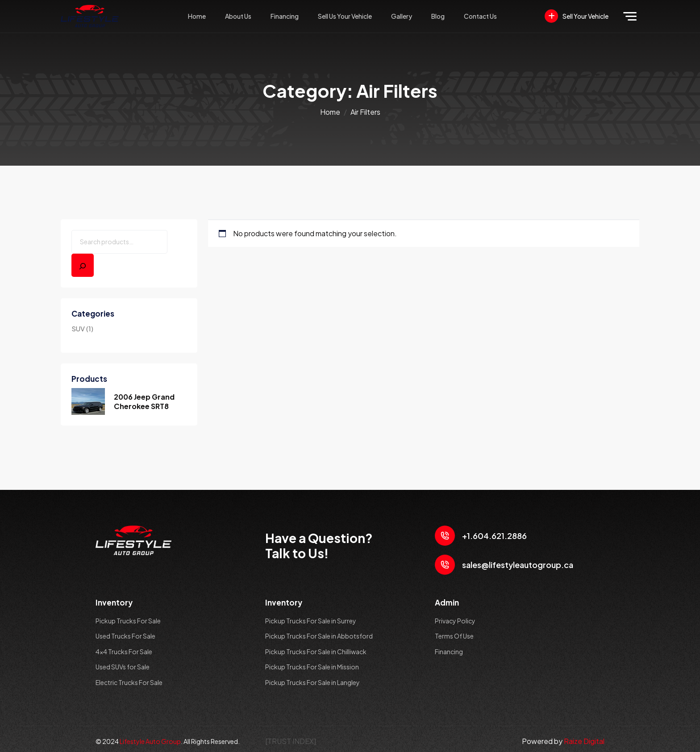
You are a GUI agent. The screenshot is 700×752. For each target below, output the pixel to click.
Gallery (402, 16)
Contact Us (480, 16)
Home (197, 16)
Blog (438, 16)
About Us (238, 16)
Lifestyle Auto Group (150, 741)
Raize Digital (584, 741)
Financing (285, 16)
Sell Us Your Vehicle (345, 16)
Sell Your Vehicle (577, 16)
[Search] (83, 265)
